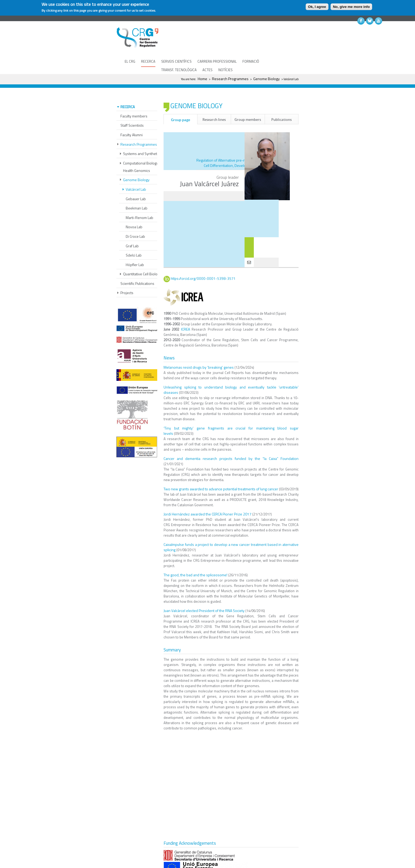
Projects (127, 277)
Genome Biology (267, 79)
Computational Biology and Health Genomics (144, 151)
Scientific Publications (137, 268)
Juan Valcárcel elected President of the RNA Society (204, 595)
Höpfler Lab (135, 249)
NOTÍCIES (225, 70)
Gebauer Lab (136, 183)
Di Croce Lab (135, 221)
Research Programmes (230, 79)
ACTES (207, 70)
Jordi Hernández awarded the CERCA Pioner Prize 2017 (207, 498)
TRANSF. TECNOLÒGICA (179, 70)
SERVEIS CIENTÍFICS (176, 61)
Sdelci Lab (134, 239)
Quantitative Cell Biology (142, 258)
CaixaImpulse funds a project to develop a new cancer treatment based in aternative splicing (231, 531)
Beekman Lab (137, 192)
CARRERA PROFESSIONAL (217, 61)
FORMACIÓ (251, 61)
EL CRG (130, 61)
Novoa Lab (134, 211)
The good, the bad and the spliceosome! (195, 559)
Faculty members (134, 100)
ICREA (186, 313)
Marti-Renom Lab (139, 202)
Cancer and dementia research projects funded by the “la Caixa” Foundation (231, 443)
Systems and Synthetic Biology (148, 138)
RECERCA (148, 61)
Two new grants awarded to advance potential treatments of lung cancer (221, 473)
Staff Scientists (132, 110)
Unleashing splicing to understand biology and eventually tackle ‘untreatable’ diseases (231, 374)
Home (202, 79)
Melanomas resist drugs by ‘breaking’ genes (199, 351)
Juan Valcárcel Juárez (209, 168)
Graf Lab (132, 230)
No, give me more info (351, 7)
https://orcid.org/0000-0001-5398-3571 (203, 263)
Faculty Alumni (132, 119)
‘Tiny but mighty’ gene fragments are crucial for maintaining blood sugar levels (231, 415)
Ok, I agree (317, 7)
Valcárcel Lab (136, 174)
